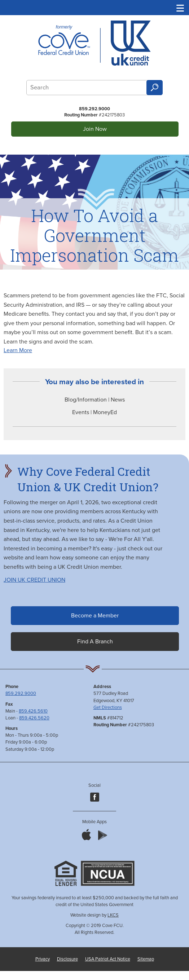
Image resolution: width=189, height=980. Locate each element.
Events (81, 412)
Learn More (18, 350)
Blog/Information (86, 400)
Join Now (95, 129)
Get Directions (108, 708)
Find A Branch (95, 642)
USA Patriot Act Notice (108, 959)
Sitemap (146, 959)
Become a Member (95, 616)
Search (154, 88)
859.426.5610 (33, 711)
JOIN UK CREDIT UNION (34, 580)
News (118, 400)
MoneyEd (105, 412)
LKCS (113, 915)
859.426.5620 (34, 718)
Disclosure (67, 959)
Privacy (43, 959)
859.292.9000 (94, 109)
